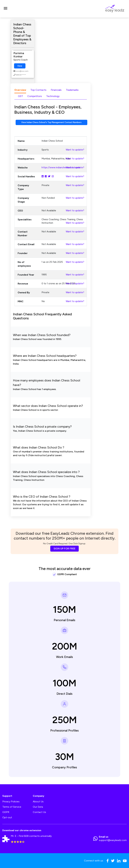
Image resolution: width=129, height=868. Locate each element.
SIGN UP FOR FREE (64, 549)
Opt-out (7, 817)
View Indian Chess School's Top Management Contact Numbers (51, 122)
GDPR (6, 812)
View (20, 66)
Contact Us (39, 812)
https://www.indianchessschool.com (61, 167)
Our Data (38, 807)
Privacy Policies (11, 801)
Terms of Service (12, 807)
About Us (38, 801)
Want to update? (75, 150)
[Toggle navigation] (5, 9)
